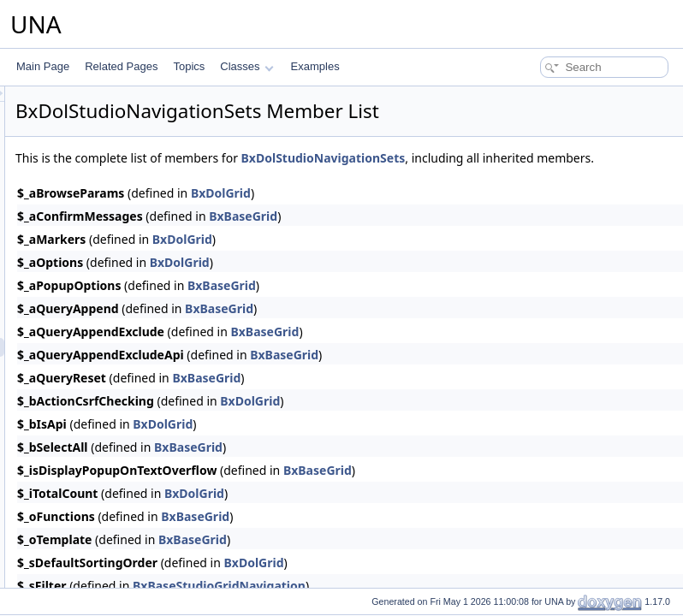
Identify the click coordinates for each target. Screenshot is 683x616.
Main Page (43, 66)
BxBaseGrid (457, 235)
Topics (189, 66)
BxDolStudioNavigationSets (537, 158)
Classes (246, 66)
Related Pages (121, 66)
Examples (315, 66)
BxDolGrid (435, 212)
